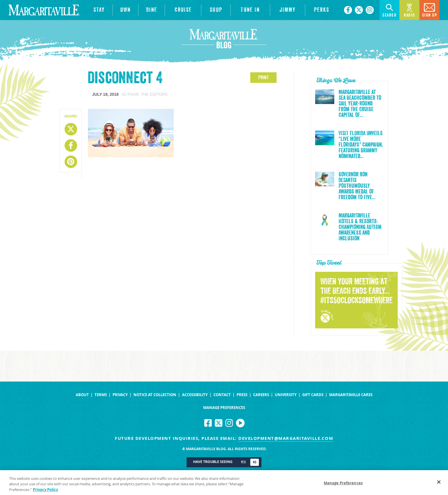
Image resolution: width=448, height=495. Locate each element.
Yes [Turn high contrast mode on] (243, 462)
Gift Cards (313, 395)
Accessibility (195, 395)
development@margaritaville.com (286, 438)
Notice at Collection (155, 395)
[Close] (439, 484)
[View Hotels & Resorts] (99, 10)
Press (242, 395)
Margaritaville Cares (351, 395)
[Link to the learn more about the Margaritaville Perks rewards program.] (322, 10)
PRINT (264, 77)
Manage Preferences (224, 408)
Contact (222, 395)
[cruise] (183, 10)
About (82, 395)
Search (389, 10)
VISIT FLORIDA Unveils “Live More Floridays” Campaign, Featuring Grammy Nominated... (361, 145)
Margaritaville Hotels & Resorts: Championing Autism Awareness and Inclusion (360, 227)
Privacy (120, 395)
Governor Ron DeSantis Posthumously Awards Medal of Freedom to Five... (357, 186)
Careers (261, 395)
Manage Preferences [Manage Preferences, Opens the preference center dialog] (343, 485)
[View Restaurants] (152, 10)
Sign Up (430, 10)
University (286, 395)
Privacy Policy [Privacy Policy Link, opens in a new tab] (45, 492)
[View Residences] (125, 10)
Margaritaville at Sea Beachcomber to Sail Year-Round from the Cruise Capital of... (360, 104)
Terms (101, 395)
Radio (409, 10)
